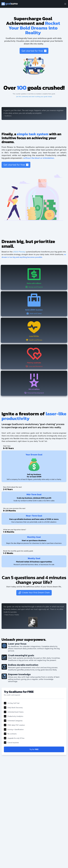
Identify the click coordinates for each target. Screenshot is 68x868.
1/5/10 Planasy (19, 252)
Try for (34, 749)
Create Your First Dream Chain (34, 593)
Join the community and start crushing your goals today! (34, 97)
